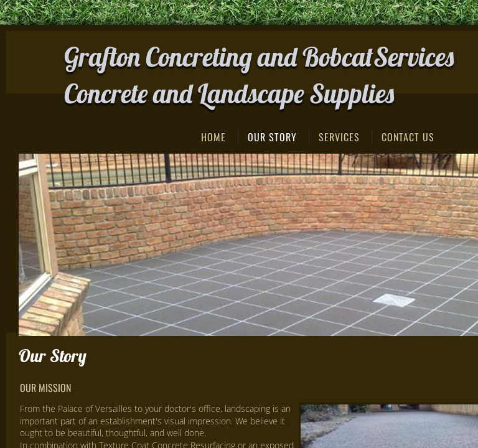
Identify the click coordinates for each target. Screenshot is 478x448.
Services (339, 137)
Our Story (272, 137)
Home (213, 137)
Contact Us (408, 137)
